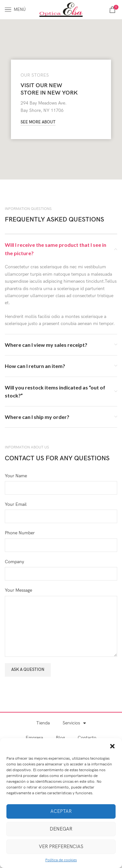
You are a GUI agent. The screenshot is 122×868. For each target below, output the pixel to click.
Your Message (18, 590)
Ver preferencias (61, 847)
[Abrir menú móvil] (15, 10)
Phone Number (20, 533)
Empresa (34, 738)
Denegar (61, 829)
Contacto (87, 738)
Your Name (16, 476)
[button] (112, 746)
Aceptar (61, 811)
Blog (60, 738)
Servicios (74, 723)
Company (14, 562)
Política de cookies (61, 860)
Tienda (43, 723)
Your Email (16, 504)
